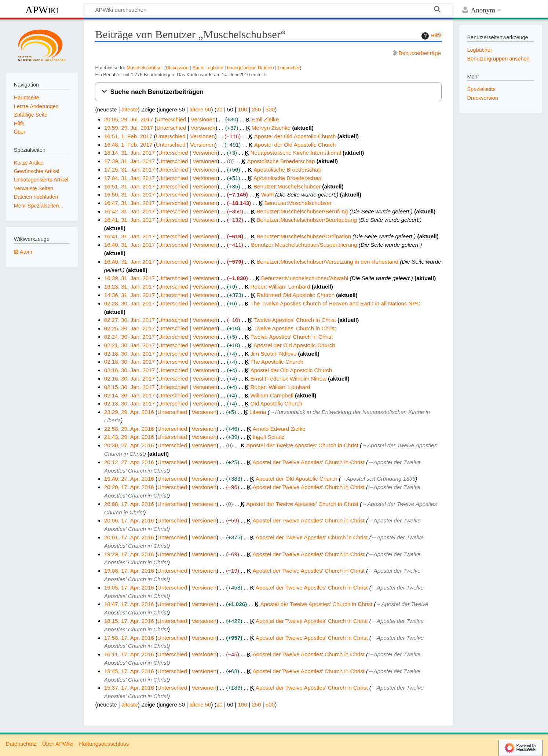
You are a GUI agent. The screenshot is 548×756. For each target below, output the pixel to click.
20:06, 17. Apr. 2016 (129, 520)
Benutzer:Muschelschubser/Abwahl (305, 278)
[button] (268, 92)
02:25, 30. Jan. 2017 (130, 328)
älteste (130, 109)
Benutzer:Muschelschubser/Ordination (304, 236)
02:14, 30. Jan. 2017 (130, 395)
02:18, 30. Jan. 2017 (130, 354)
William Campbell (272, 395)
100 (242, 109)
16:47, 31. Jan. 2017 (130, 203)
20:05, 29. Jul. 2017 (129, 119)
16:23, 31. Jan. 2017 (130, 287)
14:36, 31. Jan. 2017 (130, 295)
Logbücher (289, 68)
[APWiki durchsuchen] (268, 9)
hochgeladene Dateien (251, 68)
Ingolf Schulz (268, 437)
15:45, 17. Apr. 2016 (129, 671)
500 (270, 109)
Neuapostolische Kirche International (296, 153)
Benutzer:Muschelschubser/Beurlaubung (307, 220)
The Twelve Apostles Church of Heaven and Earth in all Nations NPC (335, 303)
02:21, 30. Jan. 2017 (130, 345)
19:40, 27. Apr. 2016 (129, 479)
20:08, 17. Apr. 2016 (129, 504)
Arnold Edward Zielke (279, 429)
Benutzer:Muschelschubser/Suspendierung (304, 245)
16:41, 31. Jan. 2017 (130, 220)
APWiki (42, 10)
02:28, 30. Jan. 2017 (130, 303)
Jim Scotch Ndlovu (274, 354)
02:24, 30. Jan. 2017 (130, 337)
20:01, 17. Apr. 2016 (129, 537)
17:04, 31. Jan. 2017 (130, 178)
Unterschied (171, 119)
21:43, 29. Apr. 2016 (129, 437)
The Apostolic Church (277, 362)
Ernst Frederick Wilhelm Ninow (289, 379)
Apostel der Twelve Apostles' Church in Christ (302, 445)
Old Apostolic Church (277, 403)
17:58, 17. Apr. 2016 (129, 638)
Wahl (267, 194)
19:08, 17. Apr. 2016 (129, 571)
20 (220, 109)
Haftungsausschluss (104, 744)
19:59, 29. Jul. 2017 (129, 128)
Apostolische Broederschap (281, 161)
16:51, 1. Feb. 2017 (128, 136)
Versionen (203, 119)
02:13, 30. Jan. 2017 (130, 403)
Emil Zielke (265, 119)
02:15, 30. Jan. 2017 (130, 387)
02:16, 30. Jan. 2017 (130, 370)
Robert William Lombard (280, 287)
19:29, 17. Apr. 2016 (129, 554)
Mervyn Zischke (271, 128)
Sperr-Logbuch (208, 68)
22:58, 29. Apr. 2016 (129, 429)
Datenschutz (21, 744)
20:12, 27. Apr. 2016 (129, 462)
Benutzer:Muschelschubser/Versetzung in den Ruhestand (327, 262)
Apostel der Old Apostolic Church (295, 136)
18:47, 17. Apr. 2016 (129, 604)
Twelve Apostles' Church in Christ (295, 320)
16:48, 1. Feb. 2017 (128, 145)
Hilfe (431, 36)
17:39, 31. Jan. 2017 (130, 161)
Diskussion (177, 68)
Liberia (258, 412)
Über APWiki (58, 744)
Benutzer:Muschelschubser (287, 186)
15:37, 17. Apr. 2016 (129, 688)
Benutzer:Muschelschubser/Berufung (302, 211)
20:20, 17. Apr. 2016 (129, 487)
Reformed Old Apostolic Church (295, 295)
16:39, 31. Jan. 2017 (130, 278)
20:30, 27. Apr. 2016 (129, 445)
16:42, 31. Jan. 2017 (130, 211)
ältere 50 (200, 109)
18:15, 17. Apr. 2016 (129, 621)
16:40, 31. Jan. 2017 (130, 245)
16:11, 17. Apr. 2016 (129, 654)
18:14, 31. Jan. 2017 (130, 153)
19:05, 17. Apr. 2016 (129, 588)
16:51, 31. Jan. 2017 (130, 186)
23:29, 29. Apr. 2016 (129, 412)
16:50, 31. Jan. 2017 (130, 194)
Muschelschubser (145, 68)
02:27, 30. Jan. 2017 (130, 320)
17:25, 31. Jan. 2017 (130, 170)
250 (256, 109)
